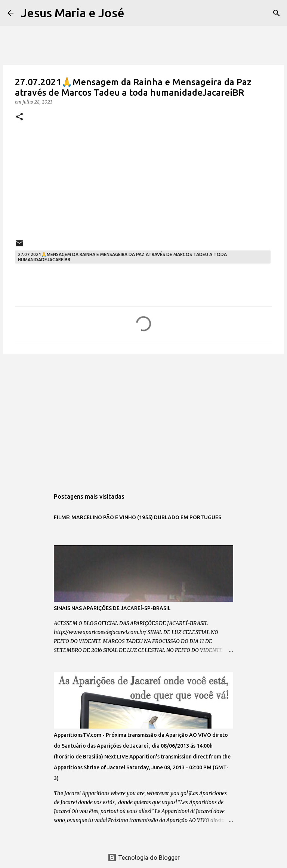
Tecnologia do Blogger (144, 858)
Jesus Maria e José (73, 13)
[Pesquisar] (135, 13)
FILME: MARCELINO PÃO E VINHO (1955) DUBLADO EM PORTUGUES (138, 517)
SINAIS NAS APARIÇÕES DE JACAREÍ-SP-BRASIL (112, 608)
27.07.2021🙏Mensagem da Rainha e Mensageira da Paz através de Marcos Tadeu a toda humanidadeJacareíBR (122, 257)
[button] (19, 117)
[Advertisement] (143, 418)
